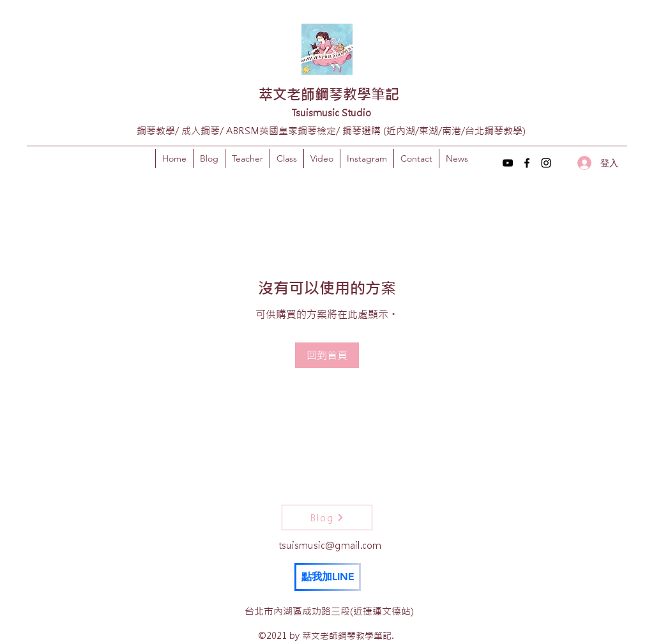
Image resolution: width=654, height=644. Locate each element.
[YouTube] (508, 163)
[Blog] (327, 517)
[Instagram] (546, 163)
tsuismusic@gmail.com (330, 545)
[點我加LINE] (328, 577)
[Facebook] (527, 163)
